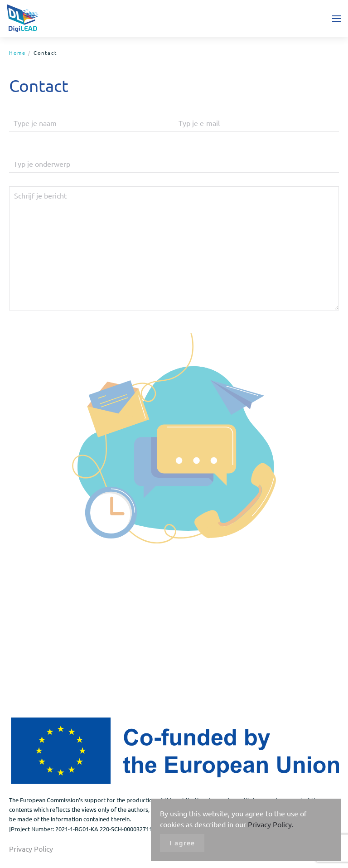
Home (17, 53)
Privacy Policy (31, 849)
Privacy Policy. (271, 824)
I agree (182, 843)
